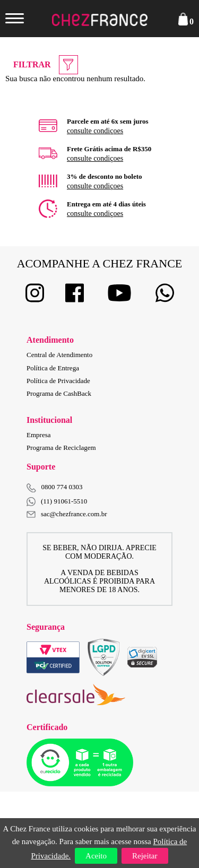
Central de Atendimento (59, 355)
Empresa (38, 435)
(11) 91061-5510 (57, 502)
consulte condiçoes (95, 131)
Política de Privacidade (58, 381)
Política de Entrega (53, 368)
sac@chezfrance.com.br (67, 514)
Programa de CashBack (59, 393)
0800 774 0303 (62, 487)
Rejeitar (145, 856)
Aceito (96, 856)
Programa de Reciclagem (61, 448)
